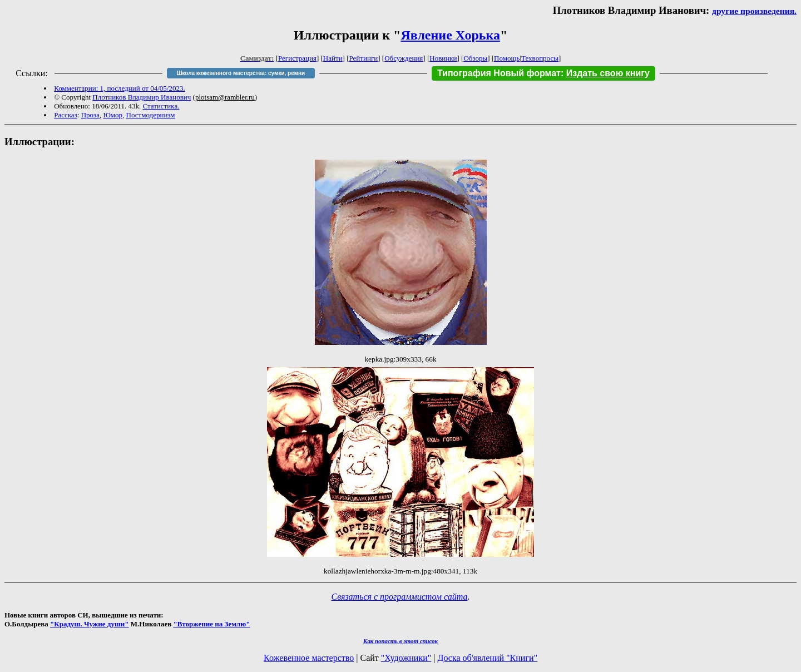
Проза (90, 115)
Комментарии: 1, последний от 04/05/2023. (119, 88)
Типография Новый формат (499, 73)
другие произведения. (754, 11)
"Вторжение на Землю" (211, 624)
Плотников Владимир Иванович (142, 97)
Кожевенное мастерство (309, 658)
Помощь (507, 58)
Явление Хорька (450, 35)
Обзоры (475, 58)
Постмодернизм (151, 115)
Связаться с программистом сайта (400, 597)
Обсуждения (404, 58)
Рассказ (66, 115)
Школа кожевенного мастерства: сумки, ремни (241, 73)
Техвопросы (540, 58)
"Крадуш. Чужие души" (90, 624)
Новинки (443, 58)
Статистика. (161, 106)
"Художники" (406, 658)
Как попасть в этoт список (400, 641)
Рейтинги (364, 58)
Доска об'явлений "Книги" (487, 658)
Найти (333, 58)
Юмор (113, 115)
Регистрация (297, 58)
